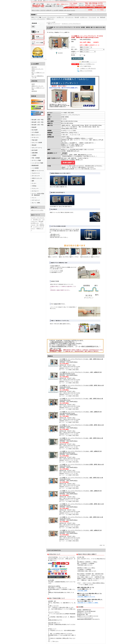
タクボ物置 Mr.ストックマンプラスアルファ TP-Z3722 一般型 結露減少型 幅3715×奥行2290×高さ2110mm (81, 531)
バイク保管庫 (35, 168)
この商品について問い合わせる (88, 69)
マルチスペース (36, 173)
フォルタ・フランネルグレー (49, 17)
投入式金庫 (35, 130)
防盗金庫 (34, 127)
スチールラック (36, 200)
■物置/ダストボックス (37, 69)
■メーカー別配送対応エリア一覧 (38, 77)
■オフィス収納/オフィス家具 (38, 73)
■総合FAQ (34, 67)
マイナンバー (35, 188)
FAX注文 (73, 10)
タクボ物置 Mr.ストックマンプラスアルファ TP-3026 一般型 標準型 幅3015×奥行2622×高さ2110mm (81, 439)
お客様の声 (48, 10)
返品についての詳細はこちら (87, 64)
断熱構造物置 (35, 165)
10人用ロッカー (61, 17)
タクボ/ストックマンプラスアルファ (71, 24)
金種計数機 (35, 153)
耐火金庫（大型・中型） (38, 125)
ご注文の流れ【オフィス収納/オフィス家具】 (88, 603)
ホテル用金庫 (35, 132)
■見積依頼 (34, 91)
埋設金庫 (34, 145)
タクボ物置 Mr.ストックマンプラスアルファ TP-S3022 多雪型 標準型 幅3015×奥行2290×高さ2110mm (82, 426)
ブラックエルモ (92, 17)
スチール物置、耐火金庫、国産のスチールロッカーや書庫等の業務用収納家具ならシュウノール (53, 1)
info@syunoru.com (89, 618)
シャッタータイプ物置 (37, 163)
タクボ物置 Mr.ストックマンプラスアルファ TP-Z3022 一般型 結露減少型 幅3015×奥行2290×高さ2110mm (81, 413)
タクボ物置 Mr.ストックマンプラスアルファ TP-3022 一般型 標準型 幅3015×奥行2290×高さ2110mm (81, 400)
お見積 (63, 148)
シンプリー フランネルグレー (45, 19)
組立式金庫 (35, 150)
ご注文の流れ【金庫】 (82, 591)
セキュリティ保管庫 (37, 143)
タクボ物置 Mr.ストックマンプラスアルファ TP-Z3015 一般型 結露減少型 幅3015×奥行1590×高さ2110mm (81, 373)
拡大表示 (59, 53)
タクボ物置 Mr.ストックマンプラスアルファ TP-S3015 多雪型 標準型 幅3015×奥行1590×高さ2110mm (82, 386)
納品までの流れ (35, 10)
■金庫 (33, 71)
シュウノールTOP (51, 22)
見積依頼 (61, 10)
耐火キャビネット (36, 135)
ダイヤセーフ (35, 191)
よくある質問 (35, 64)
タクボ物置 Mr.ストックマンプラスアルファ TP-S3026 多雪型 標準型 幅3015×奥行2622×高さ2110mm (82, 465)
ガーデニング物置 (36, 160)
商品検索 (33, 15)
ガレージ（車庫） (36, 203)
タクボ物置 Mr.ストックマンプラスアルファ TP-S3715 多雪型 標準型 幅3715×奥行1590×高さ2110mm (82, 505)
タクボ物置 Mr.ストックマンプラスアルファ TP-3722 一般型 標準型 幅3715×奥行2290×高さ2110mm (81, 518)
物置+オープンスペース (38, 171)
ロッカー (34, 183)
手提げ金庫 (35, 140)
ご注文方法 (34, 81)
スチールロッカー (70, 17)
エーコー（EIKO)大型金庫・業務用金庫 (38, 194)
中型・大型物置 (36, 158)
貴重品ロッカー (57, 19)
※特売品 (34, 186)
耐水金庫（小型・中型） (38, 122)
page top (102, 545)
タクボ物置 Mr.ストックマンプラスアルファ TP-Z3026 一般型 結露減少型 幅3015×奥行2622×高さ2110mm (81, 452)
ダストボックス (36, 176)
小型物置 (34, 155)
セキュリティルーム (37, 148)
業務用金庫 (34, 19)
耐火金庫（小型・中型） (38, 120)
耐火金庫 (77, 17)
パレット (34, 198)
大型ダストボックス (37, 178)
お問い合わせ (67, 10)
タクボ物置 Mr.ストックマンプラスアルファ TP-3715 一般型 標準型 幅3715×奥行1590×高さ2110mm (81, 479)
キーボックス (35, 137)
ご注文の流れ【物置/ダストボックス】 (86, 597)
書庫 (33, 181)
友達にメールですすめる (86, 71)
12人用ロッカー (84, 17)
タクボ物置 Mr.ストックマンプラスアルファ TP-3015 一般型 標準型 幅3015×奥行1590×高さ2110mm (81, 360)
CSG (98, 17)
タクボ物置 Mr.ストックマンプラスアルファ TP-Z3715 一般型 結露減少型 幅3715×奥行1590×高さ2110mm (81, 492)
